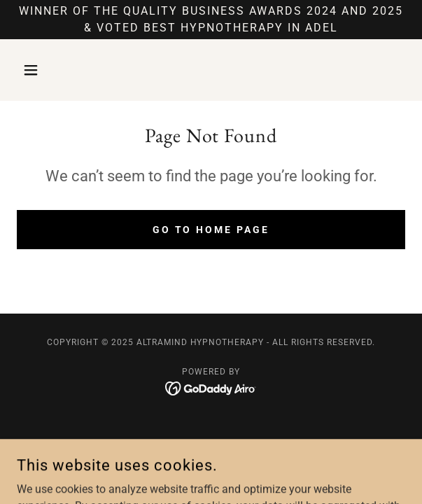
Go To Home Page (211, 230)
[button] (46, 70)
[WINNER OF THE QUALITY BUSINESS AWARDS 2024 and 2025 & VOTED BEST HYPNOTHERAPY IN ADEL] (211, 20)
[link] (211, 387)
